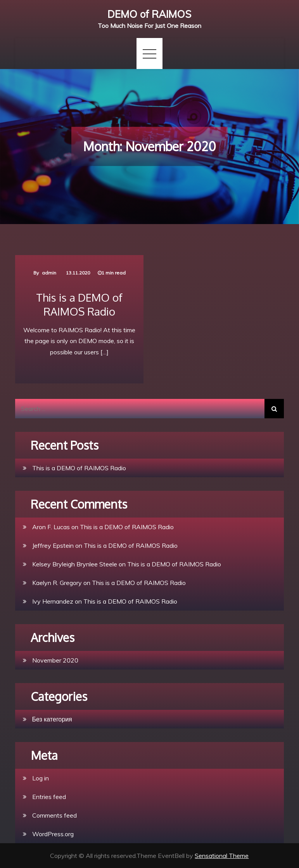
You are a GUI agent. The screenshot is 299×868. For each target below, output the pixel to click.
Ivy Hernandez (53, 601)
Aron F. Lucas (51, 527)
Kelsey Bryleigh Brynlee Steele (75, 564)
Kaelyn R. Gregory (57, 583)
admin (49, 273)
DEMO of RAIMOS (149, 14)
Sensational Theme (222, 856)
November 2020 (55, 660)
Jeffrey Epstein (53, 545)
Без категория (52, 719)
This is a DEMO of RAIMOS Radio (79, 304)
